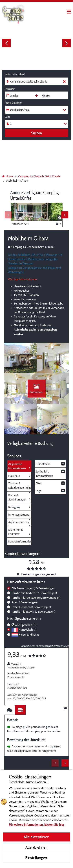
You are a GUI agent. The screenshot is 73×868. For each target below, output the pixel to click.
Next (67, 43)
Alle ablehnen (36, 847)
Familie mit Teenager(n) (36, 598)
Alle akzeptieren (36, 837)
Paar (25, 602)
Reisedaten (10, 89)
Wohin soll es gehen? (15, 74)
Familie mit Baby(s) (33, 612)
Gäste (7, 117)
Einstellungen (37, 858)
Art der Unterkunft (14, 103)
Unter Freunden (31, 607)
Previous (6, 43)
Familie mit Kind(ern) (34, 593)
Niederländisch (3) (29, 635)
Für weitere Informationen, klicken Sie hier (36, 824)
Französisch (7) (27, 630)
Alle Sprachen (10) (26, 625)
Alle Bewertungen (33, 588)
